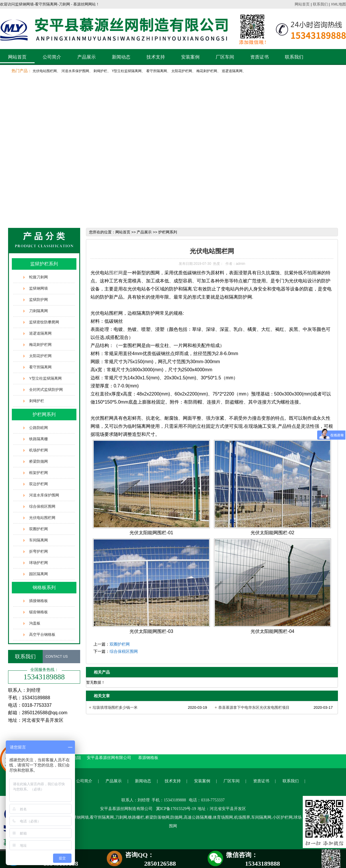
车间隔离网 (38, 540)
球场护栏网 (38, 563)
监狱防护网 (38, 300)
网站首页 (302, 4)
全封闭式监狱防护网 (46, 390)
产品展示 (86, 57)
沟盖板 (35, 623)
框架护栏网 (38, 473)
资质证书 (259, 57)
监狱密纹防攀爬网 (44, 322)
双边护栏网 (38, 484)
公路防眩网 (38, 428)
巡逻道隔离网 (232, 71)
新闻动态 (121, 57)
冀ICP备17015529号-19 (176, 809)
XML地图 (338, 4)
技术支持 (156, 57)
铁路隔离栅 (38, 439)
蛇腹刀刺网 (38, 277)
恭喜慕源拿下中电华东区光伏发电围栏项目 (254, 707)
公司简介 (52, 57)
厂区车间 (225, 57)
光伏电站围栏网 (45, 71)
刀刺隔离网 (38, 311)
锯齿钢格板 (38, 612)
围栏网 (116, 273)
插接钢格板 (38, 601)
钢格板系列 (44, 587)
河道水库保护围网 (75, 71)
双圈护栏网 (38, 529)
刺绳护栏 (100, 71)
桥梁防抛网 (38, 461)
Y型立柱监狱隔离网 (127, 71)
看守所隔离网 (157, 71)
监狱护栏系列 (44, 264)
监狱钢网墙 (38, 288)
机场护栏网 (38, 450)
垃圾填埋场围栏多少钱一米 (115, 707)
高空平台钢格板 (42, 634)
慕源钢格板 (148, 758)
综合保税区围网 (42, 506)
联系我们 (320, 4)
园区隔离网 (38, 574)
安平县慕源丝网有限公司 (110, 758)
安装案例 (190, 57)
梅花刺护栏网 (207, 71)
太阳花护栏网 (182, 71)
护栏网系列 (44, 414)
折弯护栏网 (38, 551)
